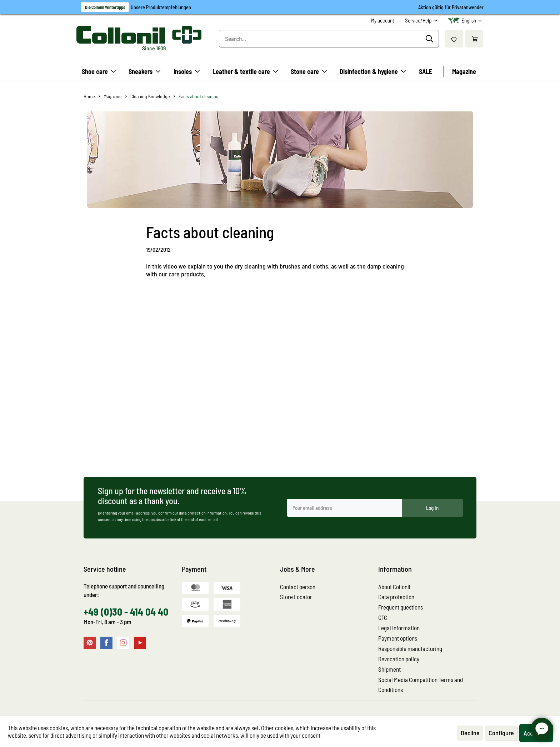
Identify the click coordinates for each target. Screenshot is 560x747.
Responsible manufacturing (410, 648)
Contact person (298, 587)
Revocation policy (399, 659)
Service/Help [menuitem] (419, 20)
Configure (501, 733)
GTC (383, 617)
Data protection (396, 597)
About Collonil (394, 587)
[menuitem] (383, 21)
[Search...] (329, 39)
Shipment (389, 669)
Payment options (398, 638)
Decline (470, 733)
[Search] (431, 39)
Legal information (399, 628)
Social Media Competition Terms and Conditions (421, 685)
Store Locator (296, 597)
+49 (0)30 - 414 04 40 (126, 612)
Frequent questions (401, 607)
